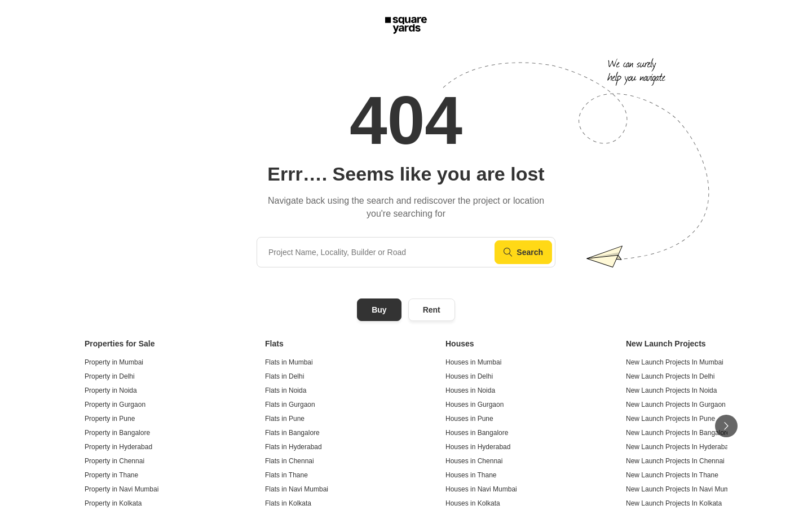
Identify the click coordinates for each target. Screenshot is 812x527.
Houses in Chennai (474, 461)
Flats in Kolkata (288, 503)
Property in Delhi (110, 376)
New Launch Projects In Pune (670, 419)
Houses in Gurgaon (475, 405)
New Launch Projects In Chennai (675, 461)
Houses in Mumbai (473, 362)
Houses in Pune (469, 419)
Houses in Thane (471, 475)
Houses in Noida (470, 390)
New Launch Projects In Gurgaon (676, 405)
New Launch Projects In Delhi (670, 376)
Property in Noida (111, 390)
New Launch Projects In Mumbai (675, 362)
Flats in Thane (286, 475)
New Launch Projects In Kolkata (674, 503)
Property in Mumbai (114, 362)
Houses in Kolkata (473, 503)
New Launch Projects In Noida (671, 390)
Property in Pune (110, 419)
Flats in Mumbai (289, 362)
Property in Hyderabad (118, 447)
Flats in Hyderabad (294, 447)
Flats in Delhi (284, 376)
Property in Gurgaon (115, 405)
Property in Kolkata (113, 503)
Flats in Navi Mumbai (297, 489)
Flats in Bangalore (292, 433)
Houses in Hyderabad (478, 447)
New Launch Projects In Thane (672, 475)
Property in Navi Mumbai (122, 489)
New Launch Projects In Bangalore (678, 433)
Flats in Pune (285, 419)
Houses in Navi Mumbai (481, 489)
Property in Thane (111, 475)
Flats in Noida (286, 390)
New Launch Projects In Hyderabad (679, 447)
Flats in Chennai (290, 461)
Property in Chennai (114, 461)
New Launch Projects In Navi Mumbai (682, 489)
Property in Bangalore (117, 433)
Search (523, 252)
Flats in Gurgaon (290, 405)
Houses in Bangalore (477, 433)
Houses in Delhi (469, 376)
